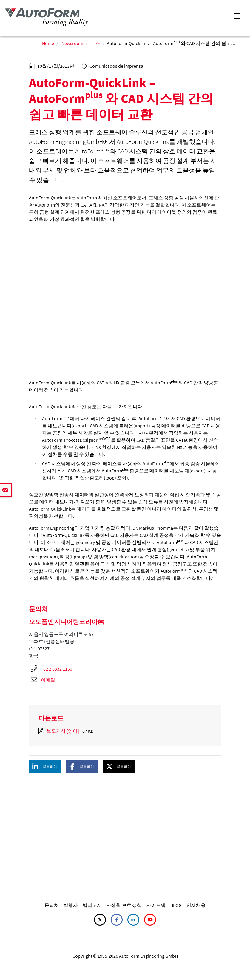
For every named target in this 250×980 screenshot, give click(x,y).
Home (48, 43)
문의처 (52, 905)
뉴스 (95, 43)
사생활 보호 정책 (124, 905)
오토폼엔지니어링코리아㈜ (67, 622)
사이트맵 (156, 905)
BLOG (176, 905)
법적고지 (92, 905)
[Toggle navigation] (237, 15)
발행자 (71, 905)
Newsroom (72, 43)
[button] (45, 767)
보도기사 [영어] (63, 731)
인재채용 (196, 905)
